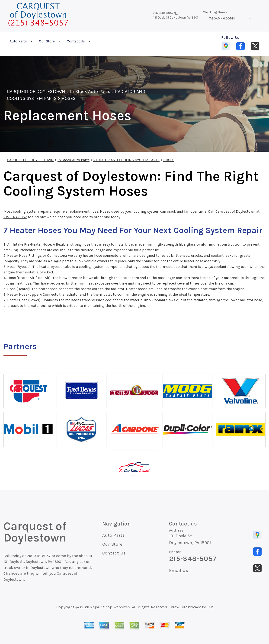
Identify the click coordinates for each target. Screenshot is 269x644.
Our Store (47, 41)
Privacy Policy (200, 607)
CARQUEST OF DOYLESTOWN (36, 91)
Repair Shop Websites (110, 607)
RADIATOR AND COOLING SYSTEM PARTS (126, 160)
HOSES (68, 98)
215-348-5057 (163, 13)
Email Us (179, 571)
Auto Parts (18, 41)
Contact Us (76, 41)
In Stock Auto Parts (90, 91)
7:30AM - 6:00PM (222, 18)
